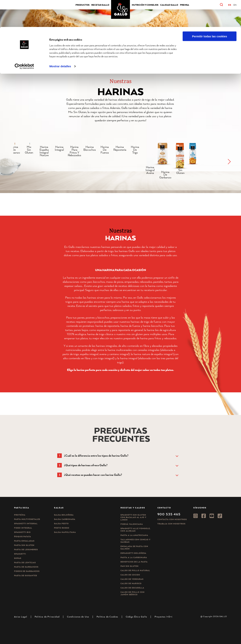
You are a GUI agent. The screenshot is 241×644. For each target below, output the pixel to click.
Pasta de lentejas (25, 563)
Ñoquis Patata (23, 537)
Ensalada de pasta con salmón (134, 548)
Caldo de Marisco (131, 583)
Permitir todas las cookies (210, 9)
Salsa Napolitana (65, 532)
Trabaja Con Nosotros (171, 524)
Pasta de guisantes (26, 576)
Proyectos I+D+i (164, 617)
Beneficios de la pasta (134, 562)
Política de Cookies (107, 617)
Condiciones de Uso (78, 617)
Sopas (18, 558)
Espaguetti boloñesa (133, 553)
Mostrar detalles (60, 39)
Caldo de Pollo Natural (135, 570)
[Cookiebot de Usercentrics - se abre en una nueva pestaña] (24, 39)
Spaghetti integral (26, 524)
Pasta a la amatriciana (134, 535)
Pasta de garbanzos (26, 567)
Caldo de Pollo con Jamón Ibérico (133, 593)
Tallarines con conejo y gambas (135, 541)
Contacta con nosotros (172, 519)
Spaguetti (20, 554)
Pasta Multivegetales (27, 519)
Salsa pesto (61, 524)
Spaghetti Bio (22, 532)
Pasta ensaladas (24, 541)
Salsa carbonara (65, 519)
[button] (229, 163)
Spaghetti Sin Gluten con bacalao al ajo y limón (133, 517)
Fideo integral (23, 528)
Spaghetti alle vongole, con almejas (135, 530)
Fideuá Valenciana (132, 524)
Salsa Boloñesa (64, 515)
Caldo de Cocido (130, 575)
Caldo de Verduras (132, 579)
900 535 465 (169, 514)
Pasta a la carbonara (134, 557)
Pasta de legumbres (26, 550)
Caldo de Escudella (132, 588)
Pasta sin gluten (24, 545)
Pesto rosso (62, 528)
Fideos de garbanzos (27, 571)
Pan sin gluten (130, 566)
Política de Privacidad (47, 617)
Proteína (20, 515)
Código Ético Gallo (136, 617)
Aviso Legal (21, 617)
